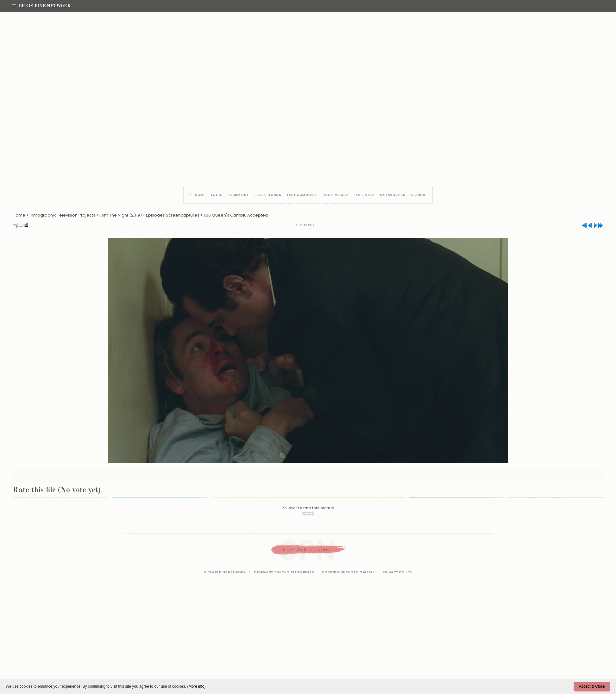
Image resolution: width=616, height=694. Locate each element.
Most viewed (336, 195)
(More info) (196, 686)
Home (200, 195)
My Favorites (393, 195)
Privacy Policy (398, 572)
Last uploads (268, 195)
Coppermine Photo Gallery (349, 572)
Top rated (364, 195)
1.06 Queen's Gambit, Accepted (236, 215)
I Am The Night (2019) (121, 215)
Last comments (302, 195)
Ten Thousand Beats (294, 572)
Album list (239, 195)
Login (217, 195)
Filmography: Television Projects (62, 215)
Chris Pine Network (41, 6)
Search (418, 195)
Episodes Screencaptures (173, 215)
